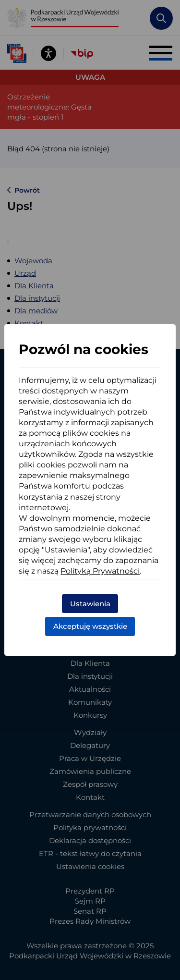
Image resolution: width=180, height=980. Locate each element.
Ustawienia (90, 604)
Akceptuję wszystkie (90, 626)
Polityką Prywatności (100, 571)
